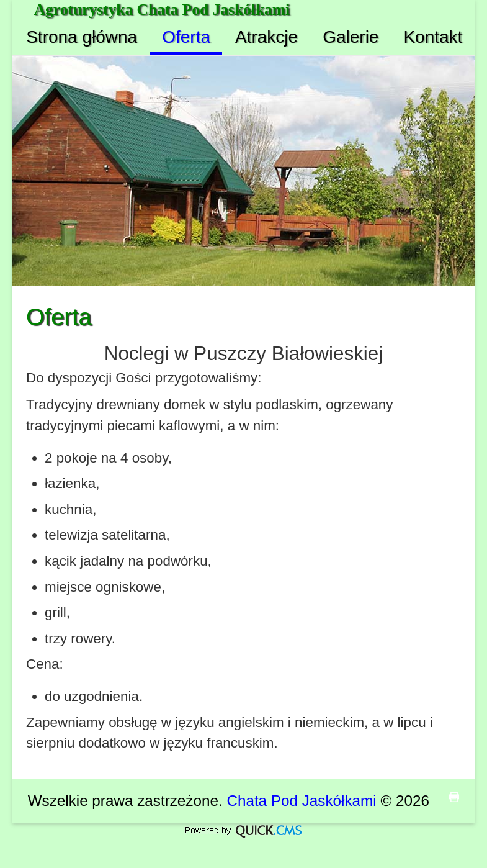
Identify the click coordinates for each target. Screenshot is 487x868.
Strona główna (82, 37)
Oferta (186, 37)
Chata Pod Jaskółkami (301, 801)
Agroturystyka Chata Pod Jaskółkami (162, 10)
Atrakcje (266, 37)
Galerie (351, 37)
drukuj (454, 797)
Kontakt (433, 37)
